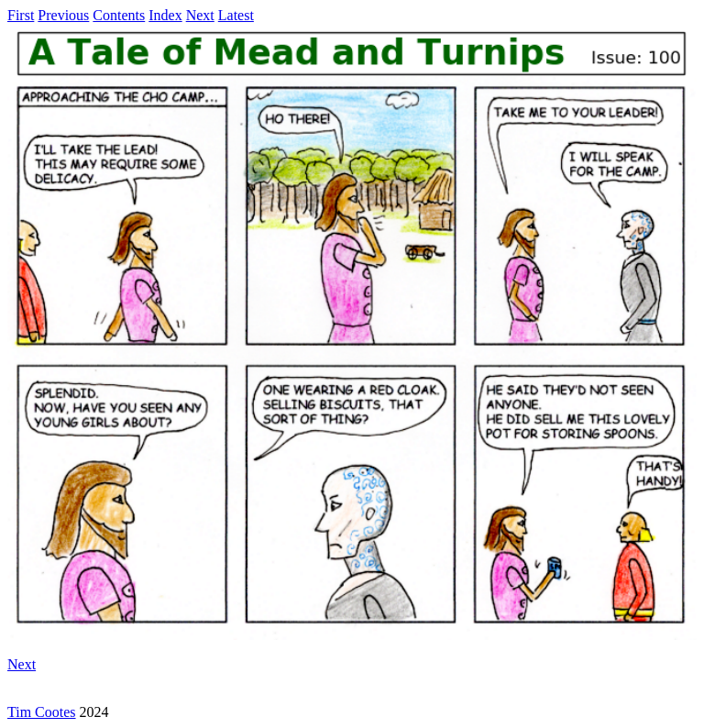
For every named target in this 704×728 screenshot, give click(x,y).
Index (165, 15)
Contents (119, 15)
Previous (63, 15)
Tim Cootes (42, 712)
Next (200, 15)
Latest (236, 15)
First (21, 15)
